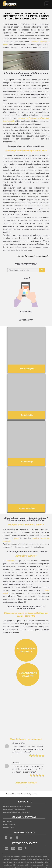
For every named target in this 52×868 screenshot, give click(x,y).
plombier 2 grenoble (17, 865)
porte (16, 538)
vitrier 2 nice (7, 862)
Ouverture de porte (24, 806)
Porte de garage (19, 809)
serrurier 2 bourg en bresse (24, 856)
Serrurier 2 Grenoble (12, 794)
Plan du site (7, 822)
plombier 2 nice (44, 859)
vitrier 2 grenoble (31, 865)
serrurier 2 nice (32, 859)
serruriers (11, 561)
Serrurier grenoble (10, 806)
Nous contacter (9, 827)
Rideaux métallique (10, 812)
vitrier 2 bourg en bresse (17, 859)
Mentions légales (9, 824)
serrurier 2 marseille (20, 862)
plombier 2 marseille (36, 862)
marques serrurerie (25, 812)
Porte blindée (8, 809)
